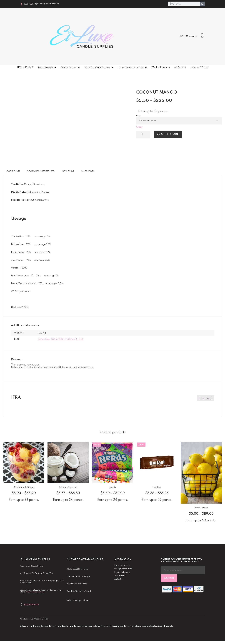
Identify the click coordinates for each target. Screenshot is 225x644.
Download (205, 398)
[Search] (202, 4)
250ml (62, 339)
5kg (47, 339)
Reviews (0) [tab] (68, 171)
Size (138, 116)
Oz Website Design (39, 619)
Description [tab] (13, 171)
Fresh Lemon (201, 508)
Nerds (113, 487)
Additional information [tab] (41, 171)
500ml (70, 339)
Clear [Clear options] (139, 127)
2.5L (81, 339)
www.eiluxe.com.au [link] (35, 592)
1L (76, 339)
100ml (54, 339)
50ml (41, 339)
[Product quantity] (143, 134)
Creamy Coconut (68, 487)
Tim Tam (157, 487)
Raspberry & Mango (24, 487)
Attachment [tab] (88, 171)
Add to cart (170, 134)
